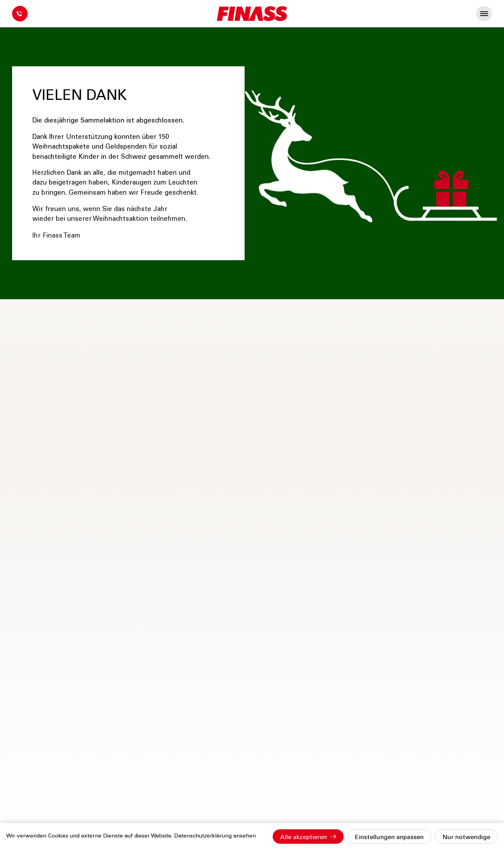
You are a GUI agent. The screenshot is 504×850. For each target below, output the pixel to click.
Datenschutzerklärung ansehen (215, 836)
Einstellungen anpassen (389, 838)
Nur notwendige (466, 838)
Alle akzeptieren (303, 838)
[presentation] (484, 14)
